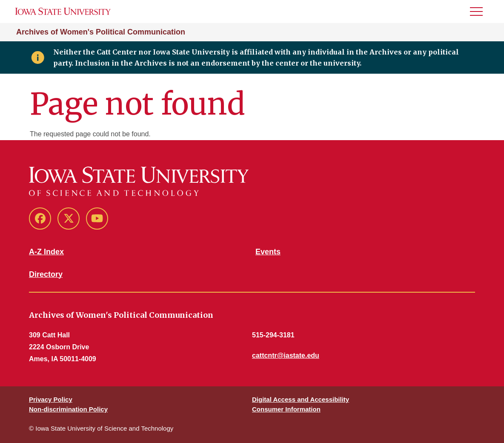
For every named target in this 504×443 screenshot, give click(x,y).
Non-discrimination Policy (68, 409)
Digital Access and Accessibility (301, 399)
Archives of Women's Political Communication (101, 32)
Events (268, 252)
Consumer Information (286, 409)
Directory (46, 274)
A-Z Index (46, 252)
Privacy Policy (51, 399)
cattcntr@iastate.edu (286, 355)
